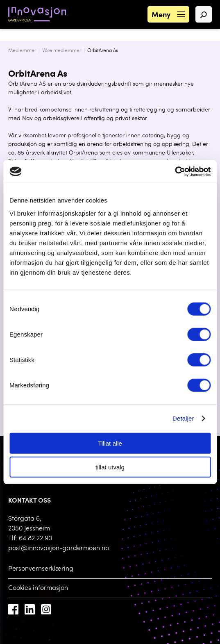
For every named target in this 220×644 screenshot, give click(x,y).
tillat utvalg (110, 467)
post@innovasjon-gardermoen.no (59, 548)
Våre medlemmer (62, 51)
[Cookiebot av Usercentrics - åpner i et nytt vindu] (175, 171)
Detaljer (183, 418)
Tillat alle (110, 443)
